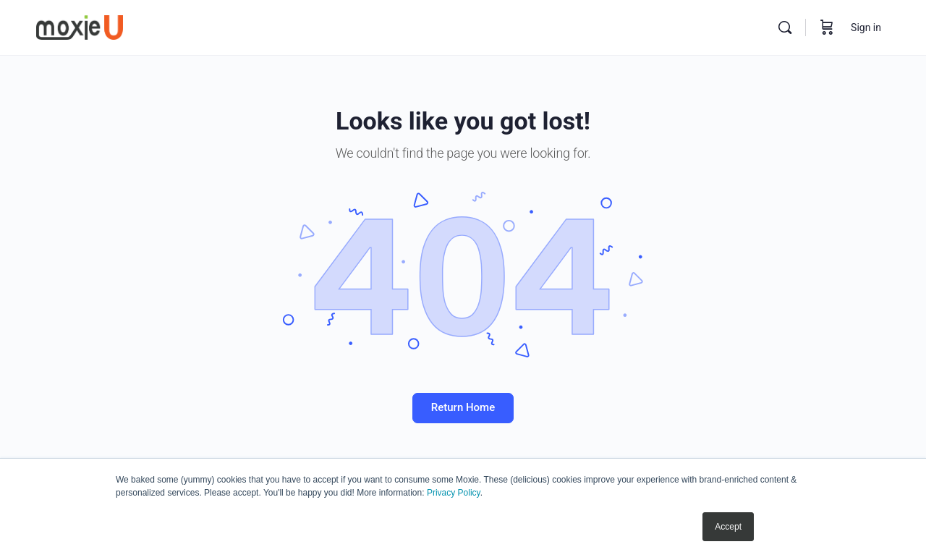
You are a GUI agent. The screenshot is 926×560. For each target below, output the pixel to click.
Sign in (866, 27)
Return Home (463, 407)
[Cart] (827, 27)
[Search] (785, 27)
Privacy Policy (454, 493)
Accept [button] (728, 527)
